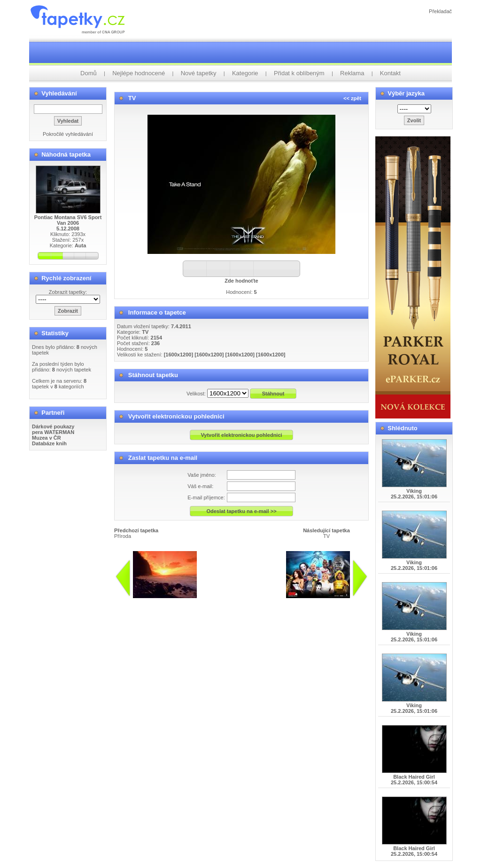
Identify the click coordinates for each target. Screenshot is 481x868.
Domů (89, 73)
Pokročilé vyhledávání (68, 134)
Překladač (440, 11)
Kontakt (390, 73)
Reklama (352, 73)
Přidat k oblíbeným (299, 73)
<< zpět (352, 98)
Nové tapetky (199, 73)
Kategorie (245, 73)
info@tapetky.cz (276, 602)
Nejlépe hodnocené (139, 73)
